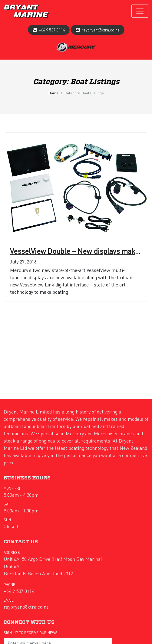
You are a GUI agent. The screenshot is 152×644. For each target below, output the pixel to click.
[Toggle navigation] (140, 11)
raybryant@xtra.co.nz (101, 30)
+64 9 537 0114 (52, 30)
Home (53, 93)
